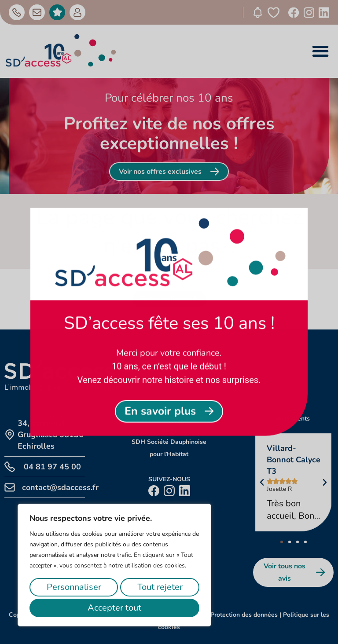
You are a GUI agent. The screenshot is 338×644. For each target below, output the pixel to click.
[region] (114, 565)
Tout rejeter (160, 587)
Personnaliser (74, 587)
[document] (169, 322)
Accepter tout (114, 608)
